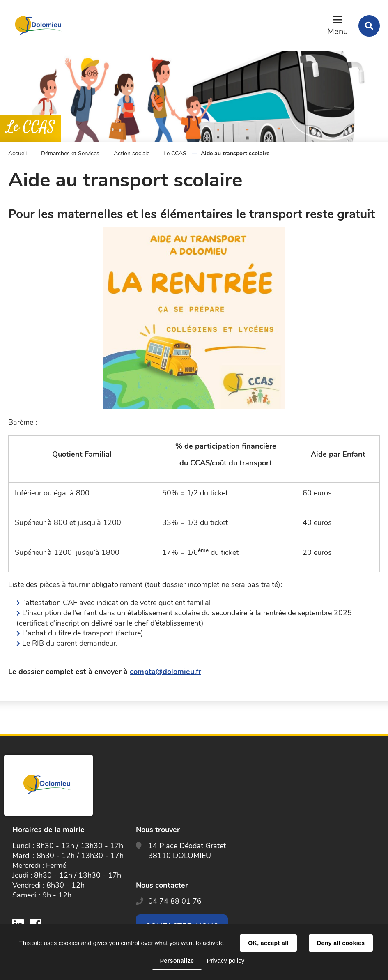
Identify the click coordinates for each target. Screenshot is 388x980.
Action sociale (132, 153)
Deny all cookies (341, 943)
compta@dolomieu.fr (165, 672)
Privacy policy (225, 960)
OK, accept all (268, 943)
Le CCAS (175, 153)
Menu (337, 31)
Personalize (177, 961)
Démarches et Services (70, 153)
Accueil (17, 153)
